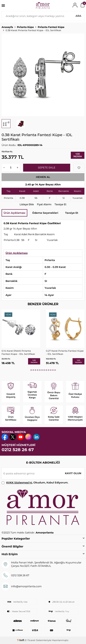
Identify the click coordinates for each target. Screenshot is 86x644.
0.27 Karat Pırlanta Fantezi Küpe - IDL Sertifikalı (65, 352)
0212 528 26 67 (18, 450)
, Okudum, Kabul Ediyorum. (35, 483)
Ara (78, 16)
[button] (31, 370)
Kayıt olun (73, 473)
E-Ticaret (30, 640)
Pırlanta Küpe (25, 27)
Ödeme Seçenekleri (45, 213)
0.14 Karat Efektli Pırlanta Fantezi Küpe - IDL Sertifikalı (18, 352)
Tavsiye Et (60, 204)
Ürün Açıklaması (14, 213)
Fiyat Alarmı (44, 204)
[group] (43, 75)
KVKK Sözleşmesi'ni (19, 482)
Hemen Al (43, 177)
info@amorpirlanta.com (26, 586)
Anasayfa (7, 27)
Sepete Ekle (46, 167)
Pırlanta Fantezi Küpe (51, 27)
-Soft (21, 640)
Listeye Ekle (27, 204)
